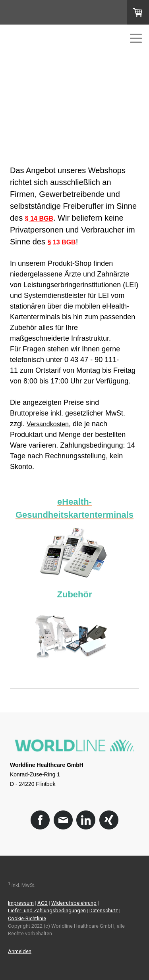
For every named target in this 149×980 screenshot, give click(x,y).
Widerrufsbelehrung (74, 903)
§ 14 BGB (39, 218)
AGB (43, 903)
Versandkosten (48, 424)
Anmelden (20, 951)
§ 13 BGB (62, 242)
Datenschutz (104, 910)
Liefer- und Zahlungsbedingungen (47, 910)
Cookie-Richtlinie (27, 918)
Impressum (21, 903)
